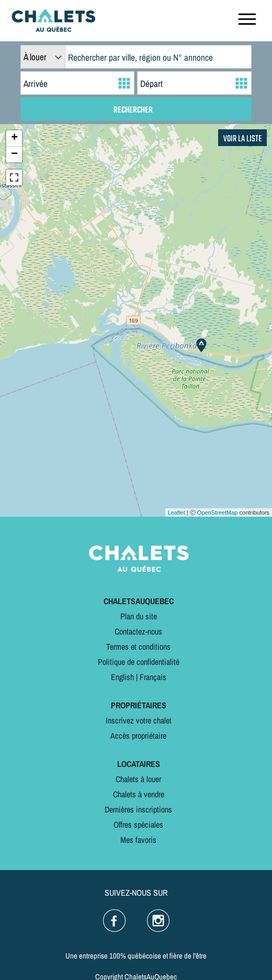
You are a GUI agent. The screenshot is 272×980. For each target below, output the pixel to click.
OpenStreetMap (218, 513)
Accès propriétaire (138, 736)
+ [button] (14, 138)
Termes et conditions (138, 647)
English (122, 677)
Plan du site (139, 616)
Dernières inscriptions (138, 809)
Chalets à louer (138, 779)
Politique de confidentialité (139, 662)
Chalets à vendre (139, 794)
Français (153, 677)
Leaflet (177, 513)
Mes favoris (138, 840)
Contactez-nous (138, 631)
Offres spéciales (138, 825)
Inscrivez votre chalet (139, 720)
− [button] (14, 154)
